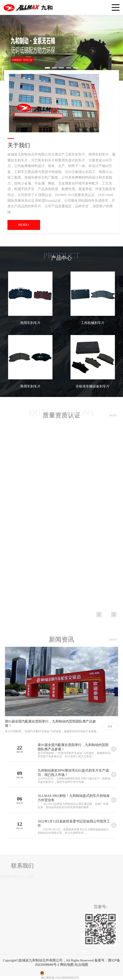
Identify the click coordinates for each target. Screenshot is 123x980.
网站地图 (67, 965)
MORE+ (24, 225)
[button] (47, 68)
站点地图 (81, 965)
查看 (110, 726)
